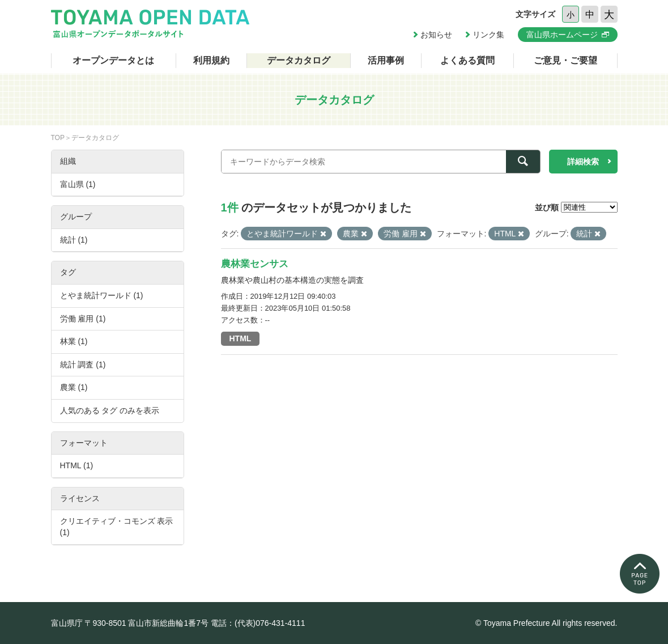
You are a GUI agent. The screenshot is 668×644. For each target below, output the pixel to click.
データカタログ (299, 60)
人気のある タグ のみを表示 (110, 410)
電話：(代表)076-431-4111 (258, 623)
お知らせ (436, 35)
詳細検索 (583, 162)
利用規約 (211, 60)
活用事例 (386, 60)
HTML (241, 338)
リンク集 (488, 35)
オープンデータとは (113, 60)
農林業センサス (255, 264)
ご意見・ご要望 (565, 60)
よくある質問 (467, 60)
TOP (58, 138)
